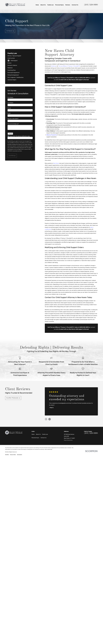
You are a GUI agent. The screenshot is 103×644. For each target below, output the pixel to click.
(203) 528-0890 (91, 5)
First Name (10, 97)
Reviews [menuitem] (68, 5)
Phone (9, 108)
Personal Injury (35, 438)
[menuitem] (20, 56)
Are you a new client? (13, 119)
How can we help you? (13, 124)
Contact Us (44, 438)
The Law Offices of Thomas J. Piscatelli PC (69, 66)
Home (33, 434)
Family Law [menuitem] (50, 5)
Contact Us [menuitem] (75, 5)
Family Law (45, 434)
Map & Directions (68, 440)
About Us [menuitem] (43, 5)
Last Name (10, 103)
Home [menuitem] (37, 5)
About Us (38, 434)
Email (9, 113)
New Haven (56, 163)
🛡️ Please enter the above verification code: (19, 136)
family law (54, 66)
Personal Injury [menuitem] (60, 5)
